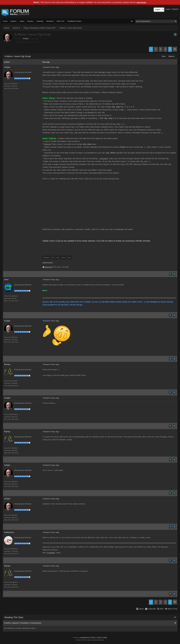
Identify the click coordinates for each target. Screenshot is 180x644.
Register (175, 9)
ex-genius (51, 553)
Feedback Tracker (74, 21)
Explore (14, 21)
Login (168, 9)
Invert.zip (48, 267)
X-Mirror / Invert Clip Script (70, 28)
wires (6, 280)
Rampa (7, 364)
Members (50, 21)
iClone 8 (16, 28)
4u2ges (26, 38)
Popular (30, 21)
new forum (141, 2)
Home (5, 21)
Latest (22, 21)
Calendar (40, 21)
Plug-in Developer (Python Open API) (39, 28)
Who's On (61, 21)
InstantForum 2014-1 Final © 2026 (93, 638)
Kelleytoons (9, 532)
